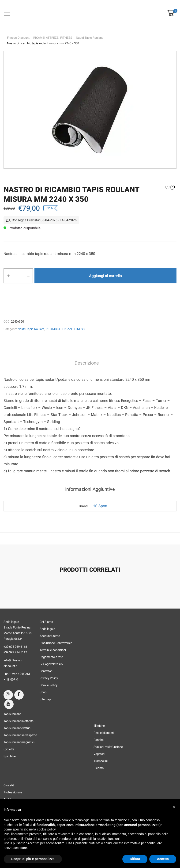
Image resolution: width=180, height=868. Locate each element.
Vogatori (99, 754)
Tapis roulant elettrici (17, 728)
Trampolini (101, 761)
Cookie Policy (49, 685)
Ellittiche (99, 726)
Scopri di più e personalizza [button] (33, 859)
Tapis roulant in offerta (19, 721)
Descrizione (87, 363)
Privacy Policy (49, 678)
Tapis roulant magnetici (19, 742)
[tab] (87, 364)
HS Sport (100, 506)
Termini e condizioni (53, 650)
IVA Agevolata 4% (51, 664)
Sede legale (47, 629)
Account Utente (50, 636)
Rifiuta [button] (135, 859)
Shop (43, 692)
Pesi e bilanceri (104, 733)
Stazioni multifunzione (108, 747)
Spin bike (10, 756)
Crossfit (9, 785)
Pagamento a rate (51, 657)
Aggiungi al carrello (105, 276)
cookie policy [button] (46, 829)
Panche (99, 740)
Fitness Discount (18, 38)
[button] (171, 10)
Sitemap (45, 699)
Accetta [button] (163, 859)
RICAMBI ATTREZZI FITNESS (53, 38)
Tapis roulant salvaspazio (20, 735)
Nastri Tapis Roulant (89, 38)
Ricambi (99, 768)
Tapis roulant (12, 714)
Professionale (13, 792)
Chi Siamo (46, 622)
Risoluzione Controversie (56, 643)
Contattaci (46, 671)
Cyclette (9, 749)
